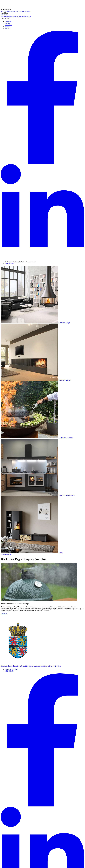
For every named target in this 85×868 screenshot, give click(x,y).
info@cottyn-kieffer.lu (11, 669)
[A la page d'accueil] (13, 8)
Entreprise (8, 21)
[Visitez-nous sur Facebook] (42, 163)
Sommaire (4, 614)
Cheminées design (6, 666)
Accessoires (8, 25)
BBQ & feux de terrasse (33, 666)
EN (6, 15)
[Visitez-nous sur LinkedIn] (42, 259)
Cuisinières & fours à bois (48, 666)
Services (7, 27)
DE (4, 15)
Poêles (59, 666)
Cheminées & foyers (19, 666)
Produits (7, 23)
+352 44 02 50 (9, 264)
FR (2, 15)
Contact (7, 28)
